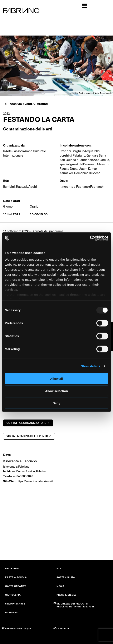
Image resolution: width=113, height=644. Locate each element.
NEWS (60, 586)
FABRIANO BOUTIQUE (18, 628)
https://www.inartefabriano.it (35, 481)
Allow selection (56, 391)
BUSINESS (11, 612)
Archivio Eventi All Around (26, 104)
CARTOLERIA (13, 595)
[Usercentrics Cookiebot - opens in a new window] (90, 238)
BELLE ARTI (12, 568)
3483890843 (25, 476)
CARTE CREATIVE (16, 586)
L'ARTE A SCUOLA (16, 577)
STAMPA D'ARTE (15, 604)
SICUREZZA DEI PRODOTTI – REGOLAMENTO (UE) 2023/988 (76, 605)
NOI (59, 568)
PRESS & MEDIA (66, 595)
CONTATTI (63, 628)
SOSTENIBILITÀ (66, 577)
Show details (91, 366)
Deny (57, 403)
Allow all (57, 379)
